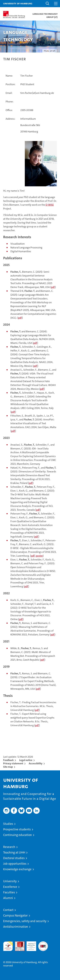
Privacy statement (13, 763)
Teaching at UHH (14, 852)
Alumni (8, 898)
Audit (18, 943)
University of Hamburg (18, 3)
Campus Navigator (15, 915)
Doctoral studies (14, 858)
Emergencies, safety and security (25, 921)
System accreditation (43, 945)
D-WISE (50, 205)
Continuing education (18, 835)
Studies (8, 824)
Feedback (8, 760)
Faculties (9, 892)
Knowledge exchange (17, 869)
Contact (8, 910)
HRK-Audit (30, 945)
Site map (8, 767)
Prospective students (17, 829)
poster (39, 556)
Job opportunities (15, 864)
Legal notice (26, 760)
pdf (53, 287)
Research (9, 847)
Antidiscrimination (16, 927)
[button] (48, 4)
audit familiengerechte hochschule (8, 946)
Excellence (10, 887)
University (10, 881)
